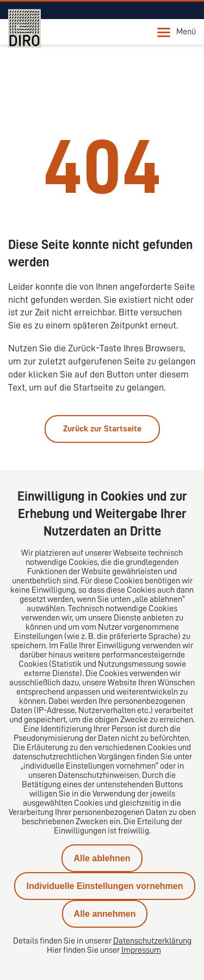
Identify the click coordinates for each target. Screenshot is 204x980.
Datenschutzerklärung (152, 941)
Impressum (141, 950)
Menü (177, 32)
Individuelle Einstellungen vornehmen (104, 886)
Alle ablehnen (102, 858)
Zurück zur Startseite (102, 429)
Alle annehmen (105, 914)
